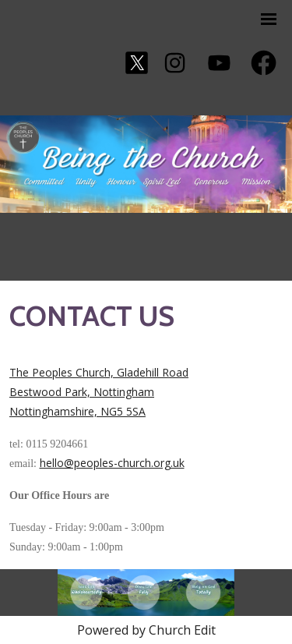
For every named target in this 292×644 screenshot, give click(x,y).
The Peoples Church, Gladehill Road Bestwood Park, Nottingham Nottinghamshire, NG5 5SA (99, 392)
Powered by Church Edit (146, 630)
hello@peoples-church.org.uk (112, 463)
